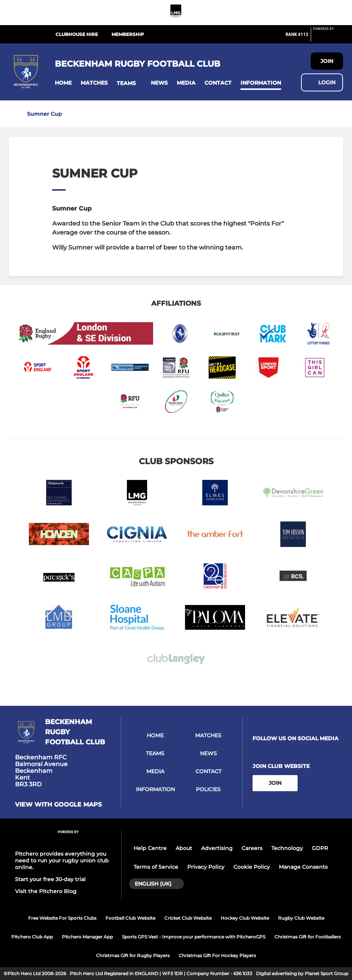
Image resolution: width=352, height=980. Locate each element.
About (184, 848)
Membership (128, 34)
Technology (287, 848)
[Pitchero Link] (328, 37)
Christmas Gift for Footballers (308, 937)
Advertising (217, 848)
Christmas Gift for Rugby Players (133, 955)
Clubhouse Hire (77, 34)
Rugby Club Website (301, 918)
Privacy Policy (206, 867)
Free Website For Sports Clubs (62, 918)
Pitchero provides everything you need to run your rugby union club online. (62, 860)
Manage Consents (303, 867)
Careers (252, 848)
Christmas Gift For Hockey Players (217, 955)
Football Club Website (130, 918)
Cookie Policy (252, 867)
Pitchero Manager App (87, 937)
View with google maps (58, 805)
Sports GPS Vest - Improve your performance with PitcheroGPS (194, 937)
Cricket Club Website (188, 918)
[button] (63, 83)
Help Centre (150, 848)
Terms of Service (156, 867)
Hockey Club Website (245, 918)
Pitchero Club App (32, 937)
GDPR (320, 848)
